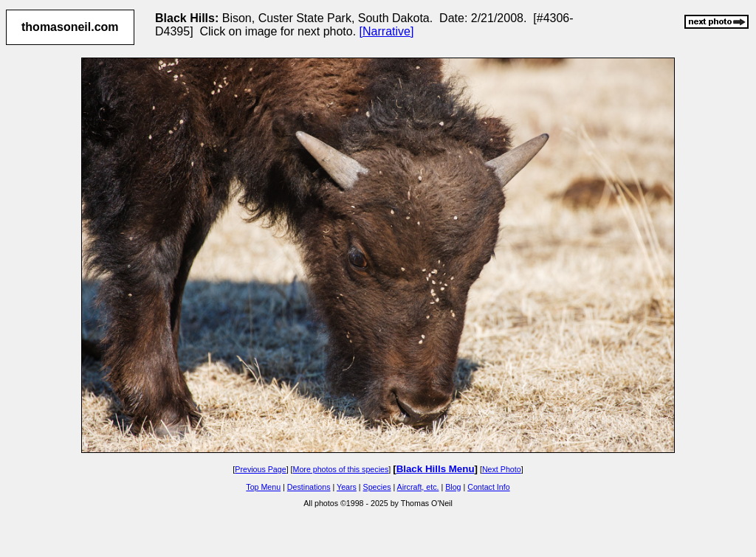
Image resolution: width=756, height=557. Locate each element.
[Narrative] (387, 31)
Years (347, 487)
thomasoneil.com (70, 27)
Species (377, 487)
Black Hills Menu (436, 469)
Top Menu (263, 487)
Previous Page (260, 469)
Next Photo (502, 469)
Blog (453, 487)
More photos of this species (341, 469)
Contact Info (488, 487)
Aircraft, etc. (418, 487)
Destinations (309, 487)
